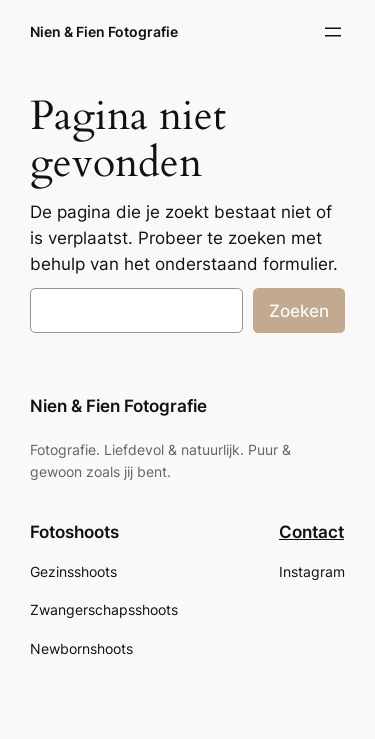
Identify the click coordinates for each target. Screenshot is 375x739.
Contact (311, 532)
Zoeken (299, 311)
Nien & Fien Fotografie (104, 31)
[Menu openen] (333, 32)
